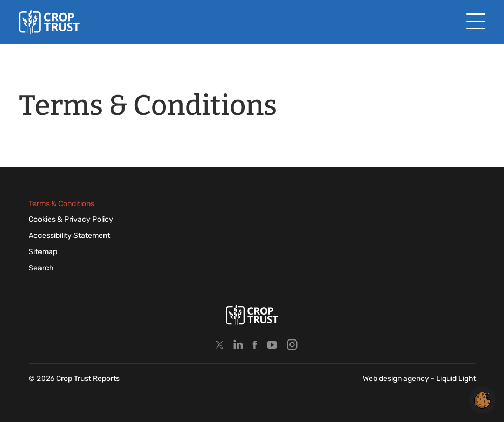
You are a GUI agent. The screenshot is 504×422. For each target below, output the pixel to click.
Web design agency (397, 379)
